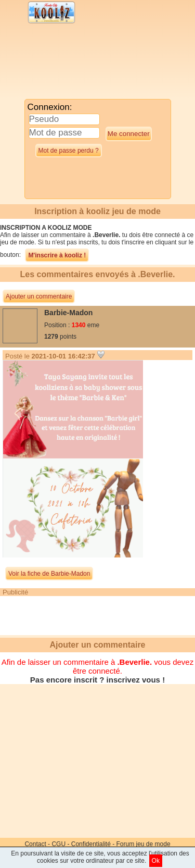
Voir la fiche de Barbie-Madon (49, 574)
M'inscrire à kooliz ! (57, 255)
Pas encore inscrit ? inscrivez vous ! (97, 680)
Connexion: (50, 107)
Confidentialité (91, 844)
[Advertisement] (86, 64)
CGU (58, 844)
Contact (35, 844)
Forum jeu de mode (144, 844)
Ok (156, 861)
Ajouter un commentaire (39, 296)
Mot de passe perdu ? (69, 151)
